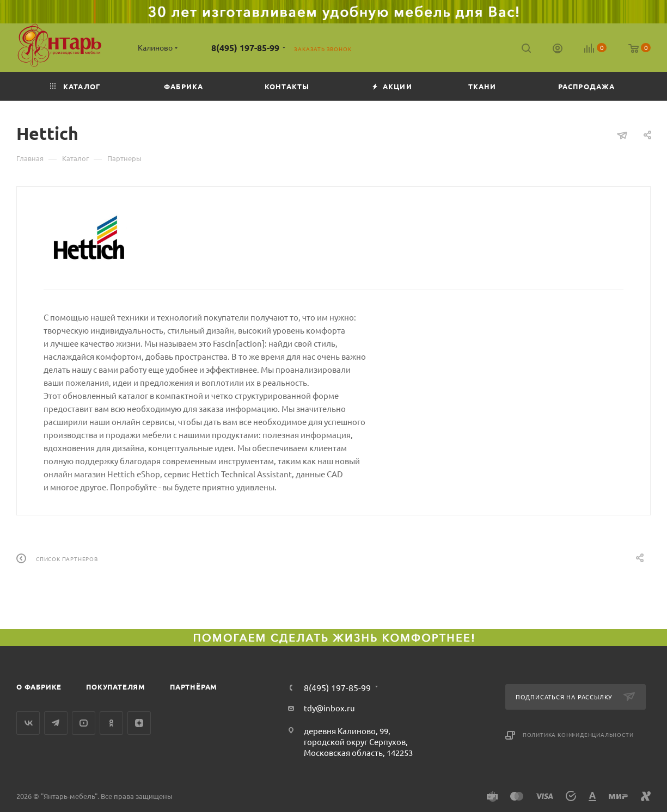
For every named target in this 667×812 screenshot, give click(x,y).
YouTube (84, 723)
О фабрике (39, 687)
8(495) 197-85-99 (245, 48)
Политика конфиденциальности (578, 734)
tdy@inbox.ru (329, 708)
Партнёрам (194, 687)
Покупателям (116, 687)
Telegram (56, 723)
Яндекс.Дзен (139, 723)
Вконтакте (28, 723)
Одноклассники (111, 723)
